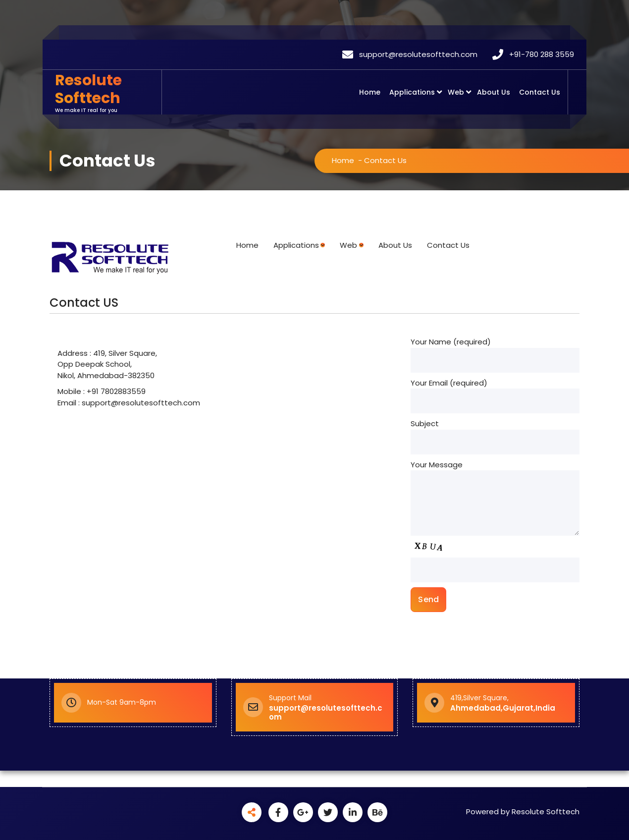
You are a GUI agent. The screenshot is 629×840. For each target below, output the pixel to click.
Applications (412, 92)
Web (456, 92)
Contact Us (540, 92)
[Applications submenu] (323, 245)
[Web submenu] (361, 245)
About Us (494, 92)
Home (370, 92)
